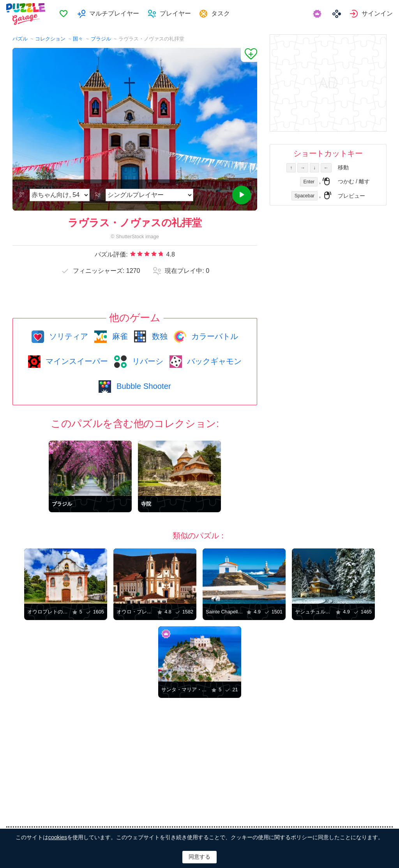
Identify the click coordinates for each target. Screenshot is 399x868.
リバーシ (147, 361)
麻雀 (119, 336)
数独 (159, 336)
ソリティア (68, 336)
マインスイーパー (76, 361)
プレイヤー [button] (178, 14)
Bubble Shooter (142, 386)
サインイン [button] (377, 14)
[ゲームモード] (149, 195)
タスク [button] (224, 14)
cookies (58, 837)
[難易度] (60, 195)
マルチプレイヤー (117, 14)
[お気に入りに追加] (249, 55)
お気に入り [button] (67, 14)
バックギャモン (214, 361)
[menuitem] (66, 14)
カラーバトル (214, 336)
